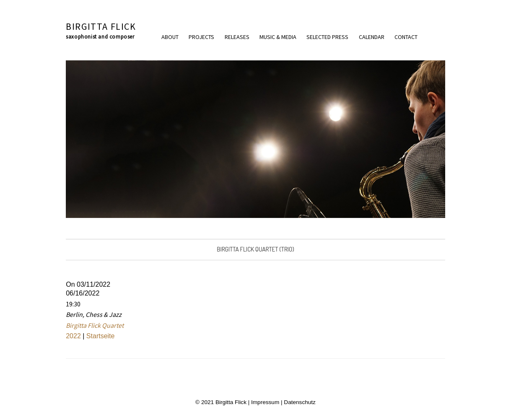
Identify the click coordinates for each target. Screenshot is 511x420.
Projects (201, 37)
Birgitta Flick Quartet (95, 325)
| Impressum (263, 402)
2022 (73, 336)
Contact (406, 37)
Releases (237, 37)
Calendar (372, 37)
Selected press (327, 37)
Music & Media (278, 37)
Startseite (101, 336)
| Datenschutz (297, 402)
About (170, 37)
